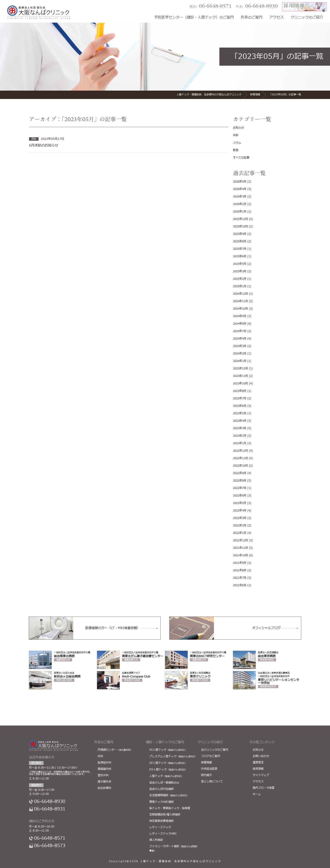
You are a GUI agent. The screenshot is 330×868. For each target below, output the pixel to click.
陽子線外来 (104, 782)
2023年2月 (240, 436)
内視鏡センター (115, 750)
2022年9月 (240, 473)
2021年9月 (240, 563)
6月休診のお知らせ (44, 146)
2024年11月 (240, 301)
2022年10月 (240, 466)
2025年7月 (240, 249)
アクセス (277, 18)
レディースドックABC (163, 834)
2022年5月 (240, 503)
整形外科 (103, 775)
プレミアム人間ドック (173, 756)
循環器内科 (104, 769)
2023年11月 (240, 376)
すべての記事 (241, 158)
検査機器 (206, 762)
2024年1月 (240, 361)
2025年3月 (240, 271)
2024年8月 (240, 324)
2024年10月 (240, 309)
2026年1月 (240, 212)
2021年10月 (240, 555)
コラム (237, 143)
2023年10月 (240, 383)
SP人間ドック (168, 763)
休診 (236, 135)
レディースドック (160, 827)
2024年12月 (240, 294)
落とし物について (212, 781)
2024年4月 (240, 339)
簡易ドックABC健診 (162, 802)
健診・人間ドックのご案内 (165, 742)
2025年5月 (240, 264)
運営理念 (258, 762)
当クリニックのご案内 (215, 750)
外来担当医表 (209, 769)
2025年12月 (240, 219)
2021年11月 (240, 548)
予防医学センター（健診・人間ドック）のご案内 (194, 18)
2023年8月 (240, 391)
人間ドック (166, 776)
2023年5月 (240, 413)
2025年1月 (240, 286)
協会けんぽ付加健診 (162, 789)
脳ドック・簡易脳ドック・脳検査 (170, 808)
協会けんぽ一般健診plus (164, 783)
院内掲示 (206, 775)
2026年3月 (240, 197)
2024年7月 (240, 331)
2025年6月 (240, 256)
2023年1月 (240, 443)
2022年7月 (240, 488)
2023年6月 (240, 406)
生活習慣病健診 (169, 795)
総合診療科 (104, 788)
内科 (100, 756)
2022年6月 (240, 496)
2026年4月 (240, 189)
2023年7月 (240, 398)
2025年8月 (240, 241)
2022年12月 (240, 451)
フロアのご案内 (211, 756)
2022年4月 (240, 511)
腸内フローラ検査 (264, 788)
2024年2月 (240, 354)
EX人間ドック (168, 750)
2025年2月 (240, 279)
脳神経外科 (104, 763)
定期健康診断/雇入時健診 (165, 815)
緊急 (236, 150)
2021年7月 (240, 578)
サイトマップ (261, 775)
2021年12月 (240, 540)
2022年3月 (240, 518)
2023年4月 (240, 421)
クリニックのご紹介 (307, 18)
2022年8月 (240, 481)
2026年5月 (240, 182)
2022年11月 (240, 458)
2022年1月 (240, 533)
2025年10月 (240, 227)
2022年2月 (240, 526)
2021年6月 (240, 585)
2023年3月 (240, 428)
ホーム (257, 794)
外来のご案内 (252, 18)
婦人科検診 (156, 840)
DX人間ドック (168, 769)
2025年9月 (240, 234)
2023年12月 (240, 369)
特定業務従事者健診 (162, 821)
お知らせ (238, 128)
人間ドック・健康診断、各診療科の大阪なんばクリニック (181, 861)
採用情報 (258, 769)
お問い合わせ (261, 756)
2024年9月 (240, 316)
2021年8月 (240, 570)
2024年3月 (240, 346)
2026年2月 (240, 204)
